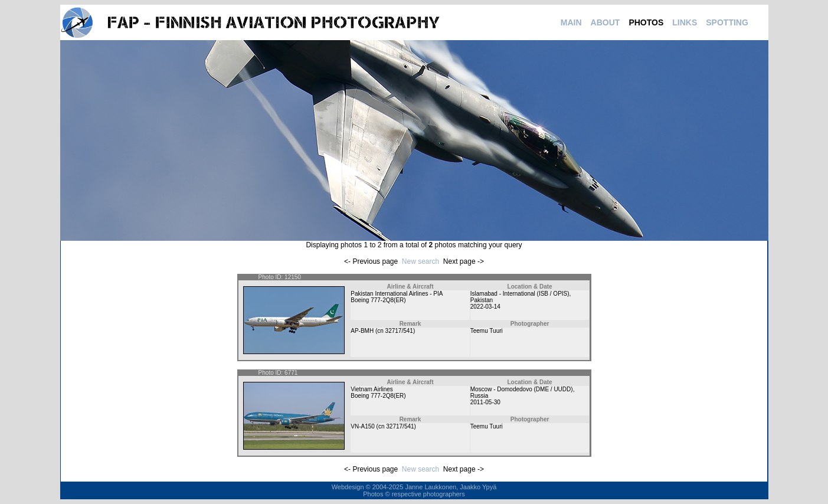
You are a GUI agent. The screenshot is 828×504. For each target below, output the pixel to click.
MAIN (571, 22)
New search (420, 261)
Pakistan (482, 300)
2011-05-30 (485, 402)
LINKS (685, 22)
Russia (480, 396)
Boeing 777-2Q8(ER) (378, 300)
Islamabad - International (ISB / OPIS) (520, 294)
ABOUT (606, 22)
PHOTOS (646, 22)
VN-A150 (363, 426)
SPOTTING (727, 22)
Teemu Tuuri (487, 331)
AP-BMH (362, 331)
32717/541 (399, 331)
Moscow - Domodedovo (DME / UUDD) (522, 389)
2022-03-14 (485, 307)
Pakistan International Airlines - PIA (397, 294)
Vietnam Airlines (372, 389)
